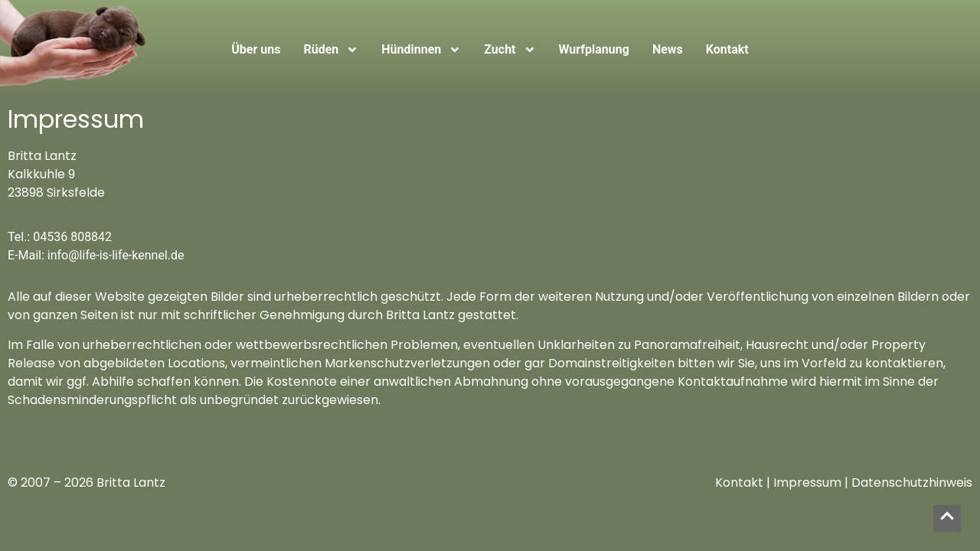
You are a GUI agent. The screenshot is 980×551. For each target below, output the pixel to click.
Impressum (807, 483)
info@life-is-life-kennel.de (116, 255)
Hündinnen (421, 50)
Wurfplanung (594, 49)
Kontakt (727, 49)
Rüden (331, 50)
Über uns (256, 49)
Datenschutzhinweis (912, 483)
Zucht (510, 50)
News (668, 49)
